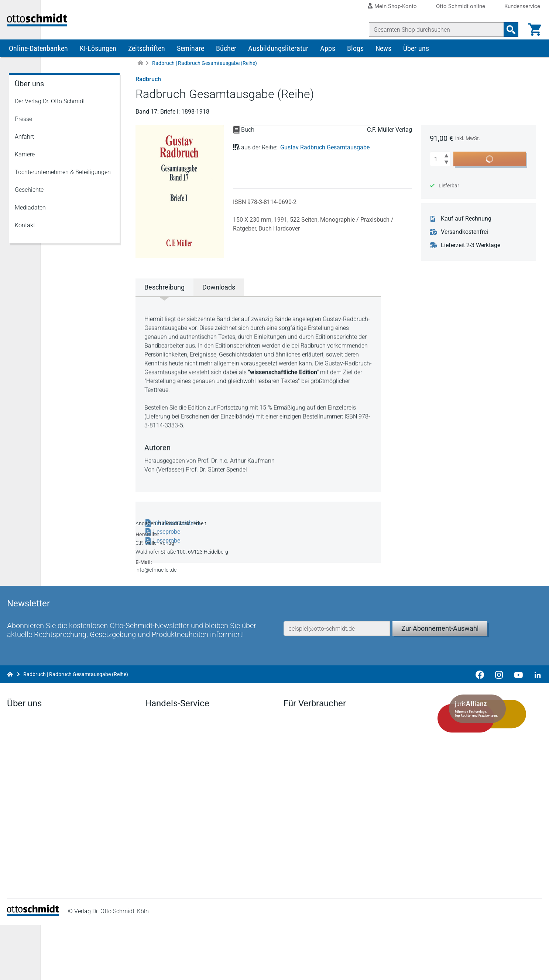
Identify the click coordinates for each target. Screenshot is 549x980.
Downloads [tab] (221, 301)
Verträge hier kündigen (313, 782)
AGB (366, 967)
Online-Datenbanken (38, 62)
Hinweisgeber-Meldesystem (504, 967)
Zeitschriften (147, 62)
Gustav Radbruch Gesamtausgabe (327, 161)
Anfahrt (24, 150)
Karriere (25, 168)
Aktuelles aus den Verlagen (181, 782)
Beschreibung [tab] (166, 301)
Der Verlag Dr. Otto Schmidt (50, 115)
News (383, 62)
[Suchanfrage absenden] (509, 30)
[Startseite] (35, 969)
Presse (23, 133)
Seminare (191, 62)
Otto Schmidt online (461, 6)
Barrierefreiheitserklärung (421, 967)
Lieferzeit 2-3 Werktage (475, 259)
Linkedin (20, 888)
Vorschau (159, 818)
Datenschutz (329, 967)
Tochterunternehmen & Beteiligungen (63, 186)
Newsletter (160, 794)
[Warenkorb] (533, 30)
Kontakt (25, 239)
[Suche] (435, 30)
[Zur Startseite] (140, 77)
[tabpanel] (261, 407)
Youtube (20, 900)
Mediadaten (30, 221)
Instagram (22, 912)
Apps (328, 62)
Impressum (283, 967)
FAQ (152, 853)
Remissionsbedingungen (178, 829)
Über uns (416, 62)
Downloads (161, 806)
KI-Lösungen (98, 62)
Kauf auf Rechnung (470, 232)
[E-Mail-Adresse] (337, 660)
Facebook (22, 877)
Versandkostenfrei (469, 246)
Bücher (226, 62)
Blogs (355, 62)
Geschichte (29, 203)
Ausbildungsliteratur (278, 62)
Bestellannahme (167, 841)
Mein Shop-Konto (396, 6)
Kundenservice (522, 6)
